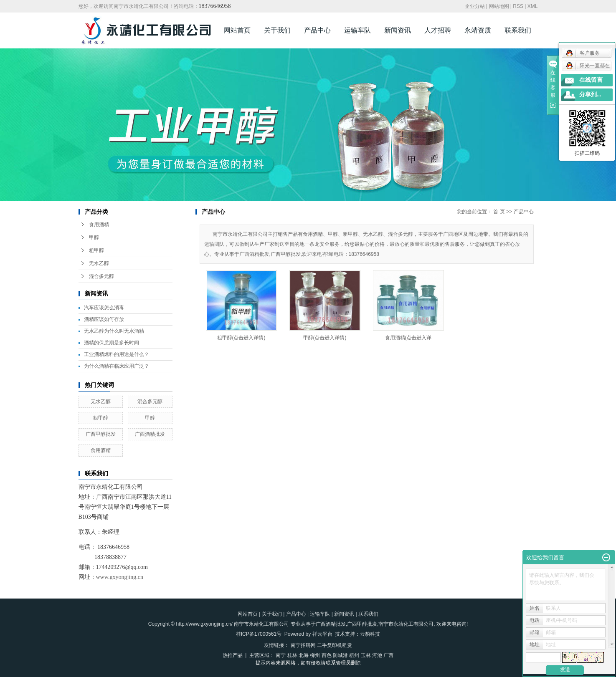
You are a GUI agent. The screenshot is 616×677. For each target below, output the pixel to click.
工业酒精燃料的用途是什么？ (117, 354)
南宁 (281, 655)
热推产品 (233, 655)
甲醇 (94, 237)
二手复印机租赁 (335, 645)
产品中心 (317, 30)
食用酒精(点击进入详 (408, 338)
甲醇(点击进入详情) (325, 338)
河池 (377, 655)
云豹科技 (370, 634)
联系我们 (518, 30)
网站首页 (237, 30)
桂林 (292, 655)
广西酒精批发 (150, 434)
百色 (327, 655)
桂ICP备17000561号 (259, 634)
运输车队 (357, 30)
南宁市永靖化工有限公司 (406, 624)
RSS (518, 6)
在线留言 (591, 80)
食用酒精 (99, 225)
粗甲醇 (96, 250)
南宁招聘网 (303, 645)
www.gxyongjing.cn (120, 577)
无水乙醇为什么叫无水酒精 (114, 331)
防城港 (340, 655)
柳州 (315, 655)
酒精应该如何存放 (104, 319)
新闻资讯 (398, 30)
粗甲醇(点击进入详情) (241, 338)
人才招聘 (438, 30)
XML (533, 6)
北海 (304, 655)
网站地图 (499, 6)
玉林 (366, 655)
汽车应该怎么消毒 (104, 308)
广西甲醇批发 (101, 434)
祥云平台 (322, 634)
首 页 (499, 212)
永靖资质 (478, 30)
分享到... (590, 95)
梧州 (354, 655)
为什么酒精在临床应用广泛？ (117, 366)
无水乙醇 (99, 263)
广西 (388, 655)
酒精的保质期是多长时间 (112, 343)
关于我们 (277, 30)
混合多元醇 (101, 276)
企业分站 (475, 6)
